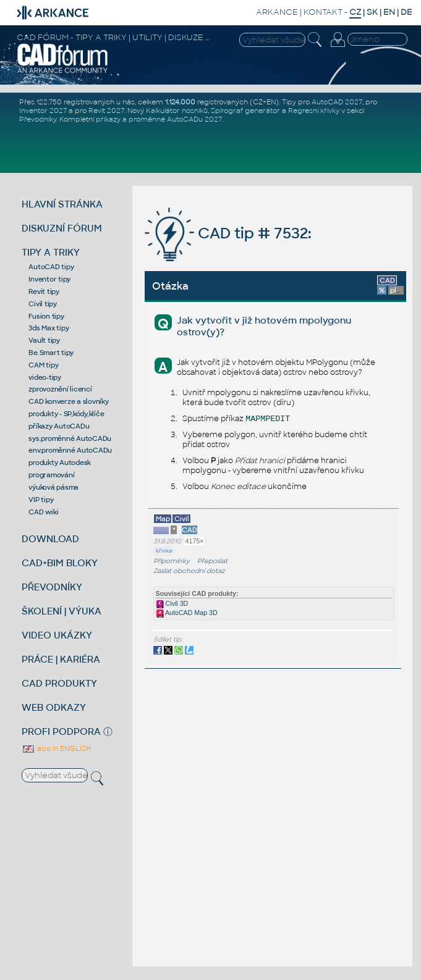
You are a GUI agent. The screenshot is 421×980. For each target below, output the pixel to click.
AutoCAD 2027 (337, 102)
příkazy (108, 119)
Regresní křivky (314, 111)
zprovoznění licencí (60, 389)
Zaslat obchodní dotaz (189, 571)
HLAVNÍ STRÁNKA (62, 204)
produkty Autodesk (60, 463)
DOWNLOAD (50, 539)
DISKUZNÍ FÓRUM (62, 228)
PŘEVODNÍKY (52, 587)
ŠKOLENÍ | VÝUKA (62, 611)
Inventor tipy (49, 279)
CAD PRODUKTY (59, 683)
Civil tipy (43, 304)
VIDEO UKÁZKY (57, 635)
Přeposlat (212, 561)
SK (372, 12)
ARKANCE (277, 12)
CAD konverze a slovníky (68, 401)
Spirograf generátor (245, 111)
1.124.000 (180, 102)
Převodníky (38, 119)
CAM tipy (43, 365)
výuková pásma (53, 487)
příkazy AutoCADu (59, 426)
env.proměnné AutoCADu (70, 450)
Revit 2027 (106, 111)
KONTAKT (323, 12)
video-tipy (45, 377)
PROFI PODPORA (61, 731)
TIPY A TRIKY (51, 252)
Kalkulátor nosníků (177, 111)
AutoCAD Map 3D (187, 613)
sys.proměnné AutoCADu (70, 438)
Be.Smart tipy (51, 353)
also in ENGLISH (56, 748)
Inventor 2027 (43, 111)
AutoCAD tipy (51, 267)
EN (389, 12)
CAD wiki (43, 512)
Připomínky (172, 561)
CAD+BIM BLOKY (60, 563)
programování (51, 475)
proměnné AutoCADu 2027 (175, 119)
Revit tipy (44, 291)
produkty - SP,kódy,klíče (66, 414)
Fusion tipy (46, 316)
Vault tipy (44, 340)
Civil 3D (172, 603)
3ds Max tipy (49, 328)
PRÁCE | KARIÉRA (61, 659)
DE (406, 12)
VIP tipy (41, 500)
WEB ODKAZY (54, 707)
